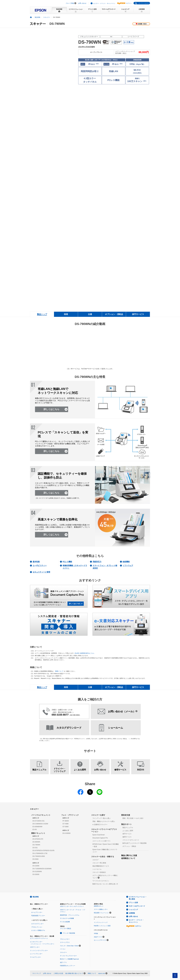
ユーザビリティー (40, 565)
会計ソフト (63, 962)
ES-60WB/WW (37, 827)
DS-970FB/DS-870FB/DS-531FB (43, 851)
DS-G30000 (66, 833)
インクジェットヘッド (101, 922)
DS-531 (35, 848)
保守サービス (127, 834)
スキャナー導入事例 (99, 863)
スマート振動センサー (101, 909)
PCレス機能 (67, 562)
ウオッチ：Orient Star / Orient (69, 946)
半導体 (96, 933)
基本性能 (36, 562)
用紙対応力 (97, 562)
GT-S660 (65, 827)
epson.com (102, 973)
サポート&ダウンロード (137, 906)
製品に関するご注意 (129, 855)
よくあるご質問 (128, 831)
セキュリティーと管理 (41, 572)
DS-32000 (36, 866)
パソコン (63, 949)
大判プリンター (35, 947)
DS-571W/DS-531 (38, 821)
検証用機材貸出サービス (101, 866)
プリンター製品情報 (69, 933)
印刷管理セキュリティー (68, 966)
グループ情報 (70, 3)
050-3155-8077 (60, 715)
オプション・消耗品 (129, 846)
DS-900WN (36, 842)
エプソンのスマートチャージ (39, 938)
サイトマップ (37, 973)
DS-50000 (36, 874)
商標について (59, 671)
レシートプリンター (36, 954)
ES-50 (35, 830)
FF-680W (66, 821)
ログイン (124, 3)
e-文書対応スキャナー (100, 825)
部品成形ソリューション (101, 913)
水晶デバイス (98, 937)
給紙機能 (126, 562)
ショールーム (97, 869)
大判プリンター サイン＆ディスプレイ (72, 906)
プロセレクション (37, 927)
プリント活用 (133, 903)
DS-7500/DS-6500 (39, 856)
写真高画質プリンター (38, 916)
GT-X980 (65, 824)
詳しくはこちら (51, 409)
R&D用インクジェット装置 (102, 926)
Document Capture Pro (100, 838)
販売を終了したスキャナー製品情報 (134, 843)
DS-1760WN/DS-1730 (40, 853)
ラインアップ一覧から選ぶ (101, 818)
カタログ (95, 860)
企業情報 (132, 913)
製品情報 (37, 17)
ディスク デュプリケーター (68, 956)
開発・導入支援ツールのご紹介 (133, 818)
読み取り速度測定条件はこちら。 (85, 653)
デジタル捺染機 (65, 922)
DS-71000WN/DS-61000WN (42, 869)
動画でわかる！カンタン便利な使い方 (105, 884)
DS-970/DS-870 (38, 839)
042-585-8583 (75, 715)
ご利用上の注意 (58, 973)
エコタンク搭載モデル (38, 930)
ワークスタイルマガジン (101, 881)
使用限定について (128, 858)
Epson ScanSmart (99, 835)
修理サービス (127, 837)
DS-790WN (36, 845)
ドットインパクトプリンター (39, 950)
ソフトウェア (128, 565)
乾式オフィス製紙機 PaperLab (69, 959)
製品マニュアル (128, 828)
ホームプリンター (37, 912)
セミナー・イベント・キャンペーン (104, 3)
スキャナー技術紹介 (99, 872)
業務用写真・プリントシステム (70, 915)
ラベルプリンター (35, 957)
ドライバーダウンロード (131, 840)
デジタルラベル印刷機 (67, 918)
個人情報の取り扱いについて (74, 973)
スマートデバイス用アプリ (101, 841)
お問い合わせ (82, 3)
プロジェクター (65, 939)
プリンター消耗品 (65, 928)
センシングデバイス (100, 940)
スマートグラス (65, 942)
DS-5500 (35, 859)
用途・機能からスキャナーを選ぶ (104, 821)
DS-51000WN (37, 872)
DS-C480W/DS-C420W (40, 824)
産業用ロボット (99, 906)
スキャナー (47, 17)
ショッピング (133, 910)
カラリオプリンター (37, 924)
